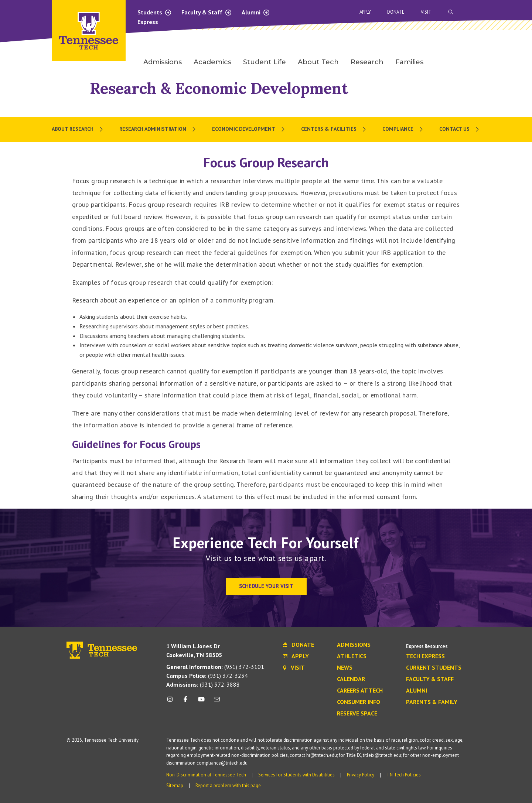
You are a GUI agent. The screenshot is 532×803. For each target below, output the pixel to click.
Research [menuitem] (367, 62)
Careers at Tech (360, 691)
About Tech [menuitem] (318, 62)
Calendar (351, 679)
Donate (396, 12)
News (345, 668)
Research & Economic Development (219, 88)
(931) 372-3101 (215, 667)
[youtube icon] (201, 702)
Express (148, 22)
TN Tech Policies (404, 775)
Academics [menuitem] (212, 62)
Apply (365, 12)
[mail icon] (217, 702)
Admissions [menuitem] (163, 62)
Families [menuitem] (409, 62)
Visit (426, 12)
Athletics (352, 656)
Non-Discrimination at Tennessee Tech (206, 775)
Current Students (434, 668)
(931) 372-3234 (207, 676)
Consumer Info (359, 702)
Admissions (354, 645)
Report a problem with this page (228, 785)
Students (155, 12)
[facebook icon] (185, 702)
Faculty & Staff (207, 12)
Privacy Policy (361, 775)
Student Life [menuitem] (265, 62)
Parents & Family (432, 702)
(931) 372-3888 (203, 684)
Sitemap (175, 785)
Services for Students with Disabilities (296, 775)
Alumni (256, 12)
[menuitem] (78, 129)
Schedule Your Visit (266, 586)
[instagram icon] (172, 702)
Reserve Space (357, 714)
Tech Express (425, 656)
